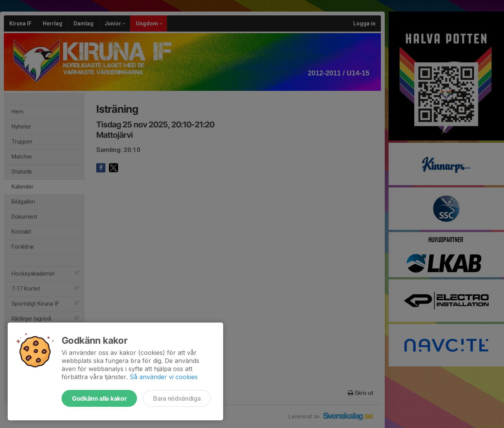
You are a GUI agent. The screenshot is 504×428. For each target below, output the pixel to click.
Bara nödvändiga (177, 398)
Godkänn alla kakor (99, 398)
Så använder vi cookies (164, 377)
